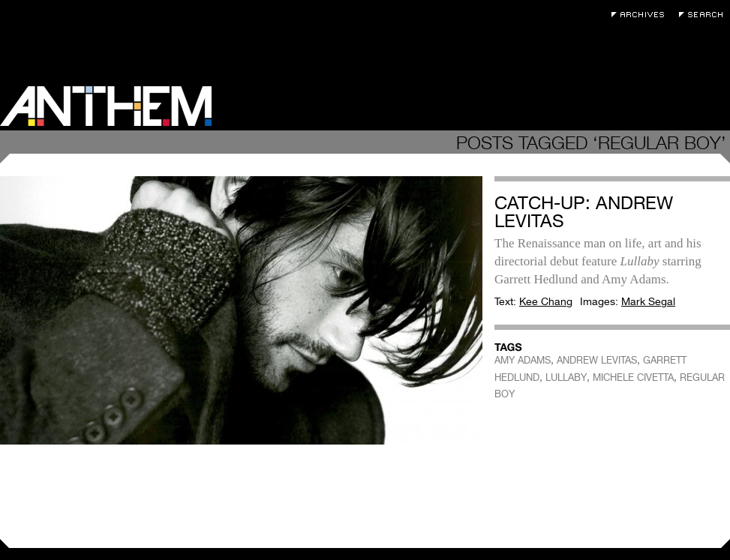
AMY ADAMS (523, 360)
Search (704, 15)
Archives (641, 15)
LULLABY (566, 377)
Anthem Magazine (106, 106)
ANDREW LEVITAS (597, 360)
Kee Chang (546, 301)
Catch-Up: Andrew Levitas (584, 212)
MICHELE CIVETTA (633, 377)
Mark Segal (648, 301)
